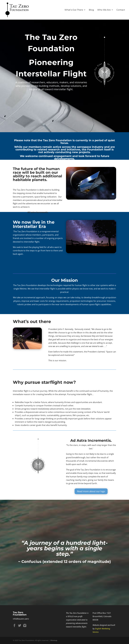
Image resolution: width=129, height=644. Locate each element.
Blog (91, 10)
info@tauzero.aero (21, 619)
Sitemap (54, 640)
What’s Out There (74, 10)
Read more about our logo (91, 494)
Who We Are (104, 10)
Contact (121, 10)
